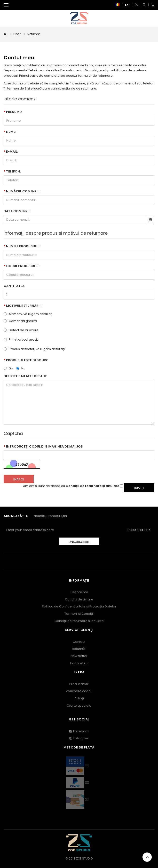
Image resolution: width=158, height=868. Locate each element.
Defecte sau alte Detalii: (25, 376)
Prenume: (14, 112)
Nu (21, 368)
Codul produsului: (23, 266)
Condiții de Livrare (79, 599)
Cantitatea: (14, 286)
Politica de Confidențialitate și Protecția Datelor (79, 606)
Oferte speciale (79, 706)
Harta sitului (79, 663)
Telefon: (13, 171)
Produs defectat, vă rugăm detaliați (34, 349)
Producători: (79, 684)
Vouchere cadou (79, 691)
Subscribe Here (139, 530)
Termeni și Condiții (79, 614)
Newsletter (79, 656)
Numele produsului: (23, 246)
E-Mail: (12, 152)
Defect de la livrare (21, 330)
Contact (79, 642)
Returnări (79, 649)
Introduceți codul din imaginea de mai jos (44, 446)
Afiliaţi (79, 698)
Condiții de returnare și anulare (79, 621)
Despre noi (79, 592)
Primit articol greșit (21, 340)
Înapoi (19, 479)
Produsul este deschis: (27, 360)
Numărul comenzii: (23, 191)
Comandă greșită (20, 321)
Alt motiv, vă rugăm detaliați (28, 314)
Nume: (11, 132)
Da (8, 368)
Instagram (79, 738)
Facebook (79, 731)
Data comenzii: (17, 211)
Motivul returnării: (24, 306)
